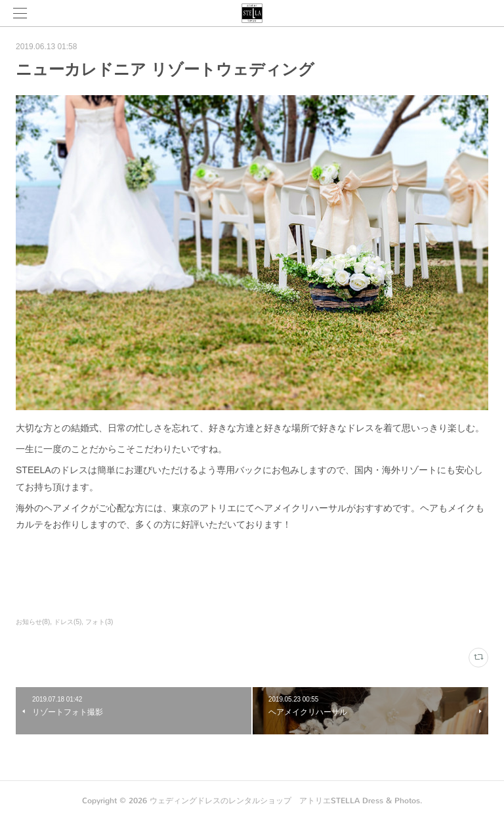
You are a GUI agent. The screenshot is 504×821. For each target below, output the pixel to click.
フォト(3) (99, 622)
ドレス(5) (68, 622)
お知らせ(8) (33, 622)
